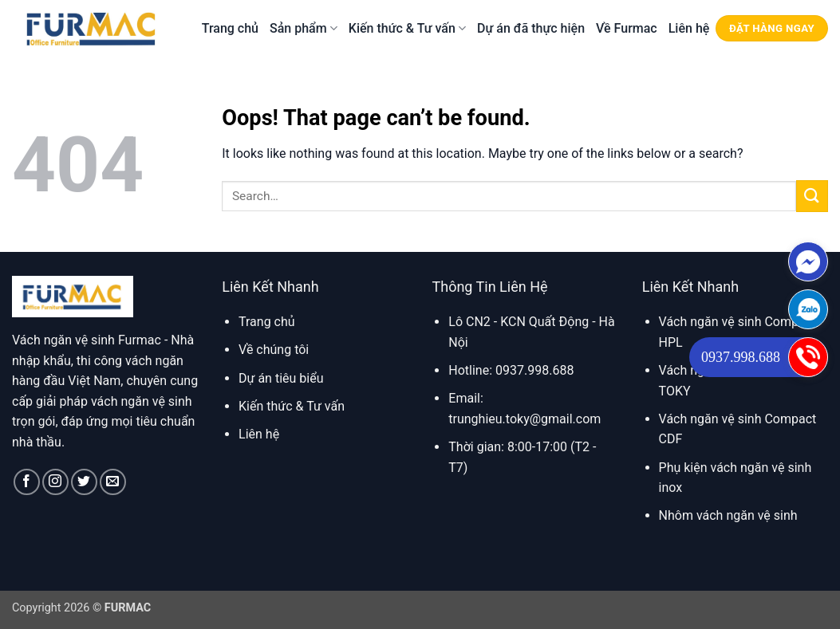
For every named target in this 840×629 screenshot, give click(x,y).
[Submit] (812, 196)
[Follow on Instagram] (55, 482)
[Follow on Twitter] (84, 482)
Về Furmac (627, 28)
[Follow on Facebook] (27, 482)
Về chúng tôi (274, 350)
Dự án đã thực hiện (531, 28)
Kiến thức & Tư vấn (407, 28)
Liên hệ (689, 28)
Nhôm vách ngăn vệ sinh (728, 515)
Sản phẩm (304, 28)
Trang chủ (230, 28)
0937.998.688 (741, 357)
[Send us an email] (113, 482)
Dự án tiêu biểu (281, 378)
